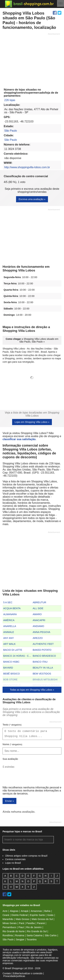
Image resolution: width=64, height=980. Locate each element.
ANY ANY (9, 638)
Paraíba (30, 923)
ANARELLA (10, 626)
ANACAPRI (39, 620)
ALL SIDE (38, 608)
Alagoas (14, 911)
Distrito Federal (20, 915)
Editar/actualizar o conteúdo (28, 973)
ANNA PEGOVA (42, 632)
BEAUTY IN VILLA (43, 668)
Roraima (20, 935)
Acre (5, 911)
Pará (22, 923)
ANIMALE (9, 632)
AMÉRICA (9, 620)
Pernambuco (9, 927)
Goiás (50, 915)
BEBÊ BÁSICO (12, 674)
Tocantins (31, 939)
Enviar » (9, 801)
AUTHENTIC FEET (43, 644)
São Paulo (11, 131)
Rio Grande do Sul (37, 931)
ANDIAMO (38, 626)
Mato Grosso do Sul (42, 919)
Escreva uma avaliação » (32, 199)
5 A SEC (8, 602)
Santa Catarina (34, 935)
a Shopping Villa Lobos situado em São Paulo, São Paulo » (32, 340)
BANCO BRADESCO (44, 656)
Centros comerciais (15, 859)
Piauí (21, 927)
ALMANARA (10, 614)
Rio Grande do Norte (14, 931)
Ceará (6, 915)
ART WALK (9, 644)
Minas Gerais (10, 923)
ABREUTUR (40, 602)
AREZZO (38, 638)
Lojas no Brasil (13, 863)
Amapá (25, 911)
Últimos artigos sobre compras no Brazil (26, 856)
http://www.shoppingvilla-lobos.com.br (27, 167)
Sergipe (20, 939)
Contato (7, 973)
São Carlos (51, 935)
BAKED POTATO (42, 650)
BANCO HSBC (11, 662)
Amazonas (36, 911)
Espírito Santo (37, 915)
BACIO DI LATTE (13, 650)
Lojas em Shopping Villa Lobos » (32, 422)
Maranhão (8, 919)
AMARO (37, 614)
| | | (61, 3)
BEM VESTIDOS (42, 674)
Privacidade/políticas (14, 976)
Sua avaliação (10, 759)
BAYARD (8, 668)
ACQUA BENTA (12, 608)
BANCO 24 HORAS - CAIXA (18, 656)
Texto (12, 725)
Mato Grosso (23, 919)
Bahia (47, 911)
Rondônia (8, 935)
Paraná (41, 923)
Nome (12, 744)
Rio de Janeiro (34, 927)
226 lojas (10, 100)
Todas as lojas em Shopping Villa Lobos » (32, 690)
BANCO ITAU (40, 662)
